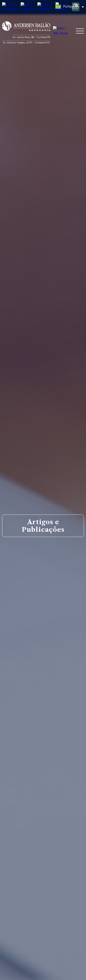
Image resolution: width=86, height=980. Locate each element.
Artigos (49, 832)
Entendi (43, 974)
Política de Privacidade (66, 966)
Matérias (15, 832)
